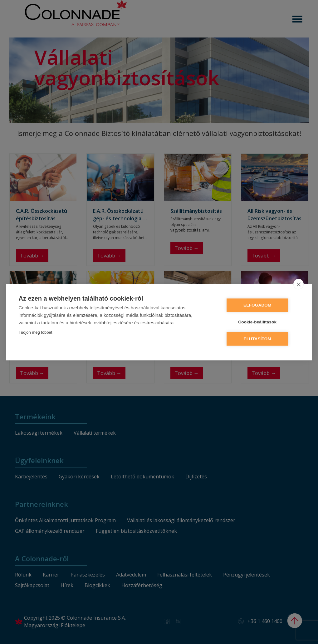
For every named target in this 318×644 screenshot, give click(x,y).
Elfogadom (262, 305)
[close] (298, 284)
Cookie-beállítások (262, 322)
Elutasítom (262, 339)
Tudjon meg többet (36, 333)
